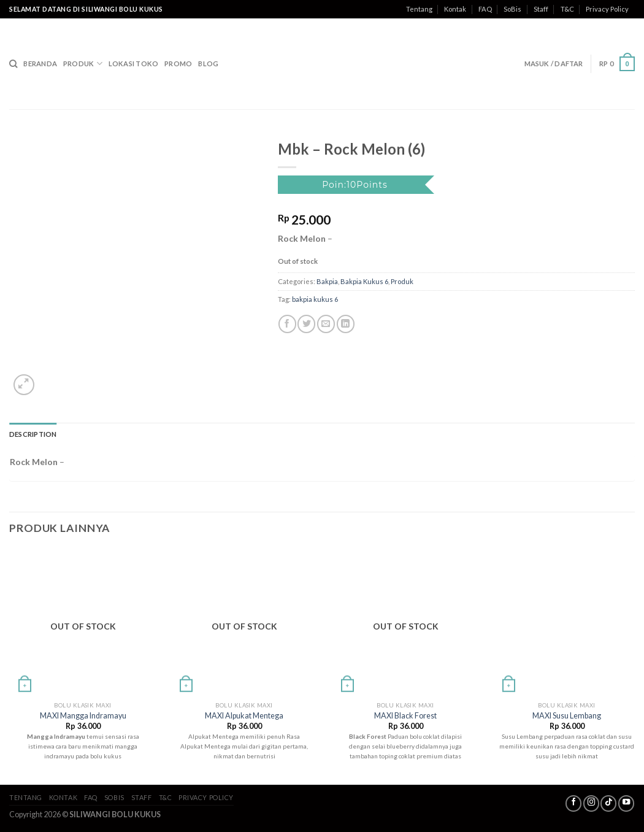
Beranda (40, 64)
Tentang (419, 9)
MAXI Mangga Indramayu (83, 716)
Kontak (455, 9)
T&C (567, 9)
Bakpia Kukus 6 (364, 281)
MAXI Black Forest (405, 716)
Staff (541, 9)
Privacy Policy (607, 9)
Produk (83, 64)
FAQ (485, 9)
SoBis (512, 9)
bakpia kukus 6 (315, 299)
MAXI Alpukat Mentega (244, 716)
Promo (178, 64)
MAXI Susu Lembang (567, 716)
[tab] (33, 434)
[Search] (13, 64)
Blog (208, 64)
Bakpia (327, 281)
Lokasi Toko (133, 64)
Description (33, 434)
